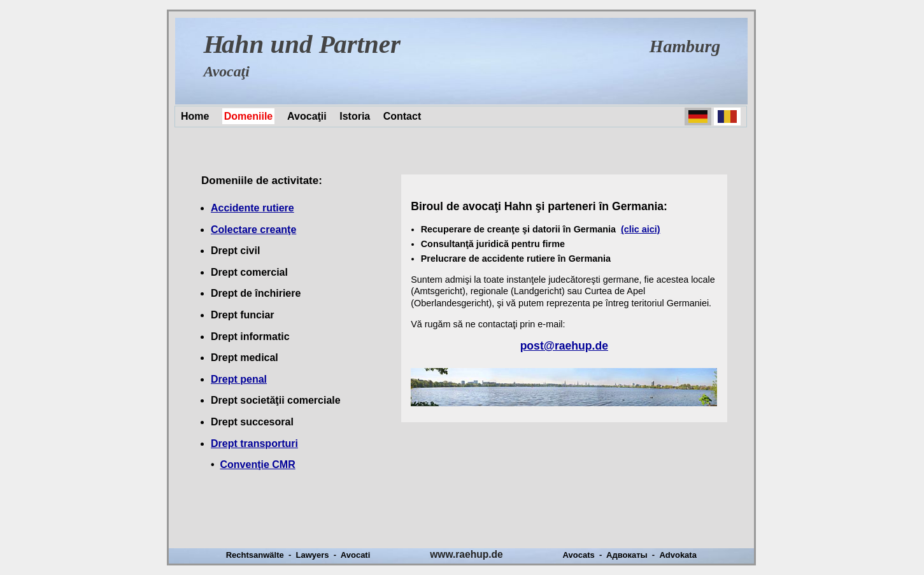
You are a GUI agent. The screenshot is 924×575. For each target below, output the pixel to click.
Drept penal (239, 379)
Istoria (355, 116)
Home (195, 116)
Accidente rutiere (252, 208)
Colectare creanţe (253, 230)
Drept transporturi (254, 444)
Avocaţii (307, 116)
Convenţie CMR (258, 465)
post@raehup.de (564, 346)
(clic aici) (641, 229)
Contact (402, 116)
